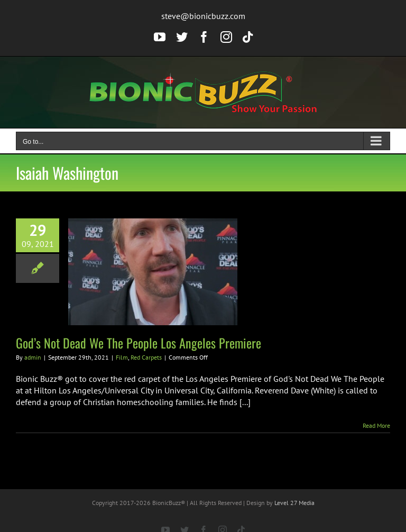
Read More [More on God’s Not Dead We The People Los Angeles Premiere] (376, 425)
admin (33, 357)
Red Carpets (146, 357)
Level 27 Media (294, 503)
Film (122, 357)
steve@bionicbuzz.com (203, 16)
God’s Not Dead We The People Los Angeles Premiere (139, 343)
